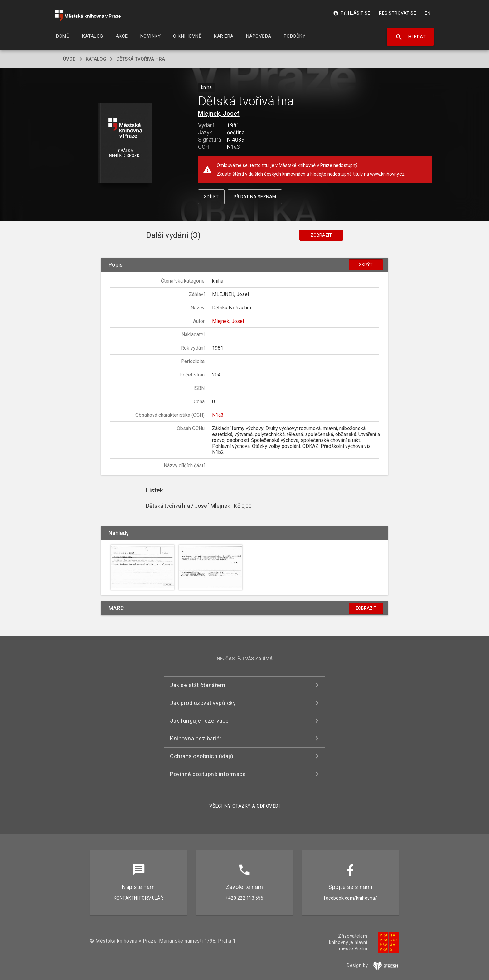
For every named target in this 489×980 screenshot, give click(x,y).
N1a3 (218, 415)
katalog (96, 59)
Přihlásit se (352, 13)
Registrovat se (397, 13)
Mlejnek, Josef (219, 114)
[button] (125, 144)
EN (428, 13)
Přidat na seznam (255, 197)
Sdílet (211, 197)
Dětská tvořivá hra (141, 59)
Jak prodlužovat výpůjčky (203, 703)
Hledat (411, 37)
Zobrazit (321, 235)
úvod (69, 59)
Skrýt (366, 265)
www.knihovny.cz (387, 174)
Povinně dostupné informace (208, 774)
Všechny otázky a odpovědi (245, 806)
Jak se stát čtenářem (198, 685)
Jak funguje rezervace (199, 721)
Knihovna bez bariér (196, 738)
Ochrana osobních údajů (202, 756)
